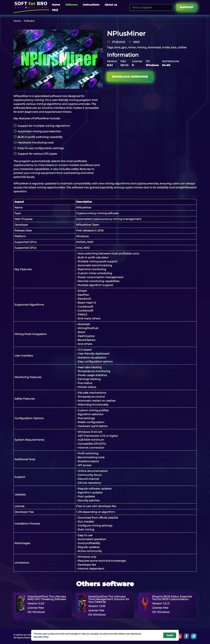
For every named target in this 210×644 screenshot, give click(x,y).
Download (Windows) (130, 77)
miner (132, 47)
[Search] (170, 7)
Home (56, 5)
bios (174, 47)
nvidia (166, 47)
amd (117, 47)
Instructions (91, 5)
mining (142, 47)
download (154, 47)
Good (170, 635)
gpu (124, 47)
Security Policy (41, 637)
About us (111, 5)
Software (71, 5)
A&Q (55, 10)
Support (186, 7)
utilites (182, 47)
